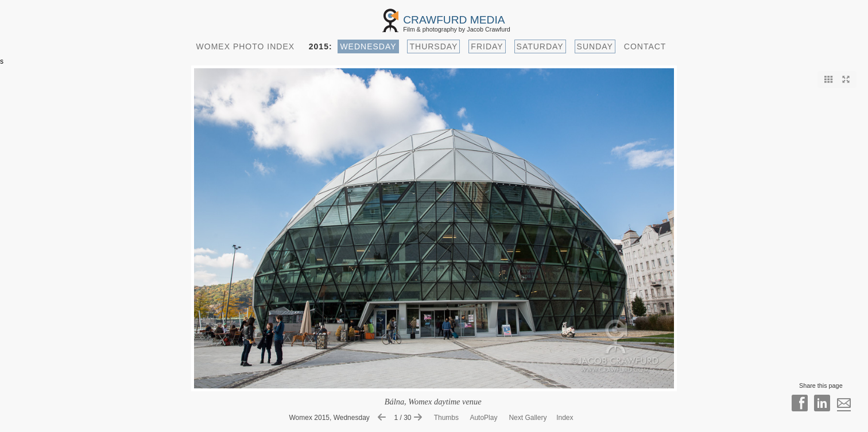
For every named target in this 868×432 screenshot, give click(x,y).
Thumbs (447, 418)
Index (565, 418)
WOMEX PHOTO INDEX (246, 46)
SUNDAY (595, 46)
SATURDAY (540, 46)
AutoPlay (483, 418)
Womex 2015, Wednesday (330, 418)
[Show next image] (421, 418)
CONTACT (645, 46)
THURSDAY (433, 46)
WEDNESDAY (368, 46)
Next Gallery (528, 418)
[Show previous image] (385, 418)
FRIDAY (487, 46)
